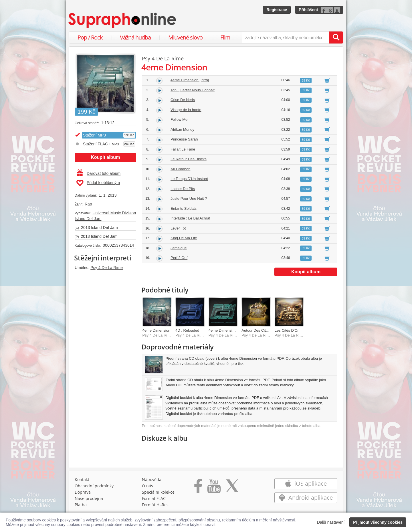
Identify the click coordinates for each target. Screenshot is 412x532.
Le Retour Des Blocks (189, 159)
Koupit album (105, 157)
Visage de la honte (186, 110)
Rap (88, 204)
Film (225, 37)
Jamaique (179, 248)
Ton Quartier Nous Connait (193, 90)
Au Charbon (180, 169)
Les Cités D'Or (287, 330)
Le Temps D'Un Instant (189, 179)
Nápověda (152, 479)
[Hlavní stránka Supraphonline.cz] (123, 20)
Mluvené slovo (185, 37)
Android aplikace (306, 498)
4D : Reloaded (187, 330)
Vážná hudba (135, 37)
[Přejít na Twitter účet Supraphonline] (232, 488)
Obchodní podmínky (94, 486)
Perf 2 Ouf (179, 258)
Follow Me (179, 119)
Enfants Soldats (184, 208)
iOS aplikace (306, 483)
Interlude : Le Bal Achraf (190, 218)
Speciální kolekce (158, 492)
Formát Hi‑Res (155, 505)
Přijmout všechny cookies (378, 522)
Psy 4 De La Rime (107, 268)
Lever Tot (178, 228)
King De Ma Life (184, 238)
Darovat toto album (99, 173)
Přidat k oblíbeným (98, 183)
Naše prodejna (89, 498)
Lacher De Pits (183, 189)
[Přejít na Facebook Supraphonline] (198, 488)
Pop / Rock (90, 37)
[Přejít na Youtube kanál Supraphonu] (214, 488)
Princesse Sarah (184, 139)
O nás (147, 486)
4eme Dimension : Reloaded (232, 330)
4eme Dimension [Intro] (190, 80)
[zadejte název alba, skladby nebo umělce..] (286, 37)
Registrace (277, 10)
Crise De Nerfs (183, 100)
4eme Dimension (157, 330)
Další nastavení (331, 522)
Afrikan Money (182, 129)
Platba (81, 505)
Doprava (83, 492)
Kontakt (82, 479)
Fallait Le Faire (183, 149)
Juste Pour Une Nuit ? (189, 198)
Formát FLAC (154, 498)
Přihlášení (308, 10)
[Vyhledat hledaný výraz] (336, 37)
